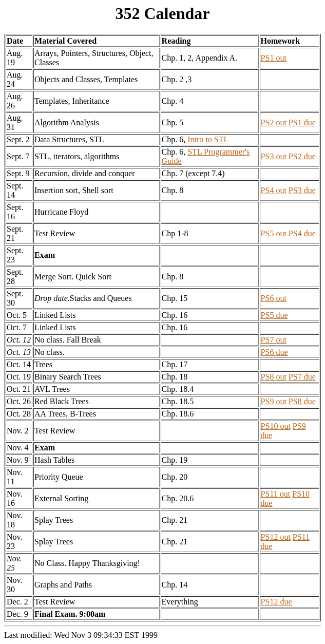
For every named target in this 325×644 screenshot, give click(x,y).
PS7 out (274, 340)
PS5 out (274, 233)
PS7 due (302, 377)
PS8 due (302, 401)
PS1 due (302, 122)
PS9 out (274, 401)
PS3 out (274, 156)
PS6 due (274, 352)
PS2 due (302, 156)
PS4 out (274, 190)
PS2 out (274, 122)
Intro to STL (208, 139)
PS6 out (274, 298)
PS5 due (274, 315)
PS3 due (302, 190)
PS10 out (276, 426)
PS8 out (274, 377)
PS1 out (274, 58)
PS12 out (276, 537)
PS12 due (276, 602)
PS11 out (276, 494)
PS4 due (302, 233)
